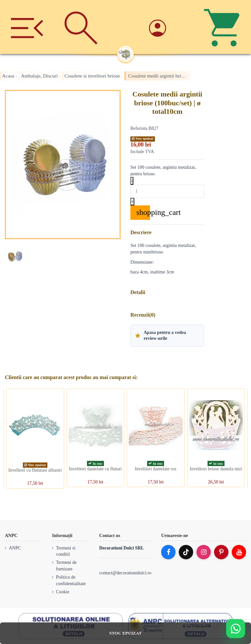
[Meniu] (27, 27)
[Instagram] (204, 552)
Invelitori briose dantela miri (216, 469)
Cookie (62, 592)
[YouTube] (239, 552)
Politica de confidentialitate (71, 580)
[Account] (170, 27)
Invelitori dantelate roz (156, 469)
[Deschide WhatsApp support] (236, 629)
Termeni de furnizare (66, 566)
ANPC (15, 548)
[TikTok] (186, 552)
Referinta (139, 128)
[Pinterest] (221, 552)
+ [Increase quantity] (132, 202)
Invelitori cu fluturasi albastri (35, 470)
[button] (167, 336)
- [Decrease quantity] (132, 181)
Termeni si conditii (66, 551)
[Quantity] (167, 191)
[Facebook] (168, 552)
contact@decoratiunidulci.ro (125, 573)
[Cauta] (81, 27)
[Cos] (224, 27)
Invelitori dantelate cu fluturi (95, 469)
